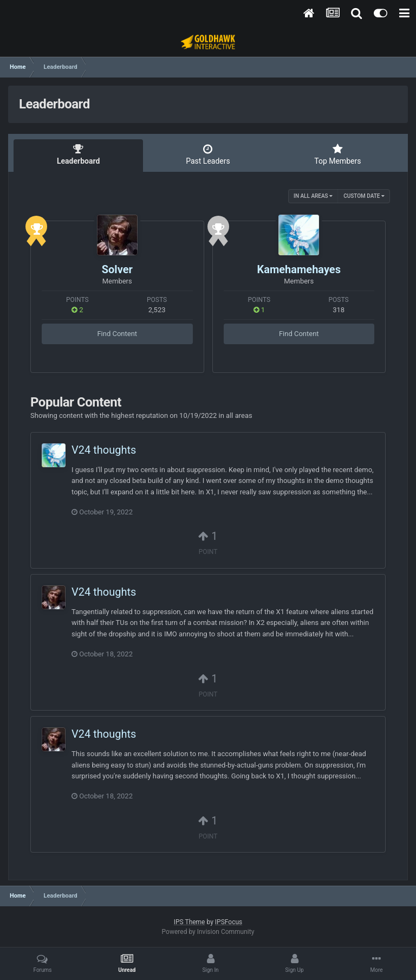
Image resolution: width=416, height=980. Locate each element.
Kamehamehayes (299, 269)
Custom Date (364, 196)
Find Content (117, 334)
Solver (117, 269)
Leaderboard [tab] (78, 154)
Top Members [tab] (338, 154)
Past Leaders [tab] (208, 154)
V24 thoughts (104, 450)
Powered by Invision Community (208, 932)
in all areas (313, 196)
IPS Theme (190, 922)
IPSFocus (229, 922)
